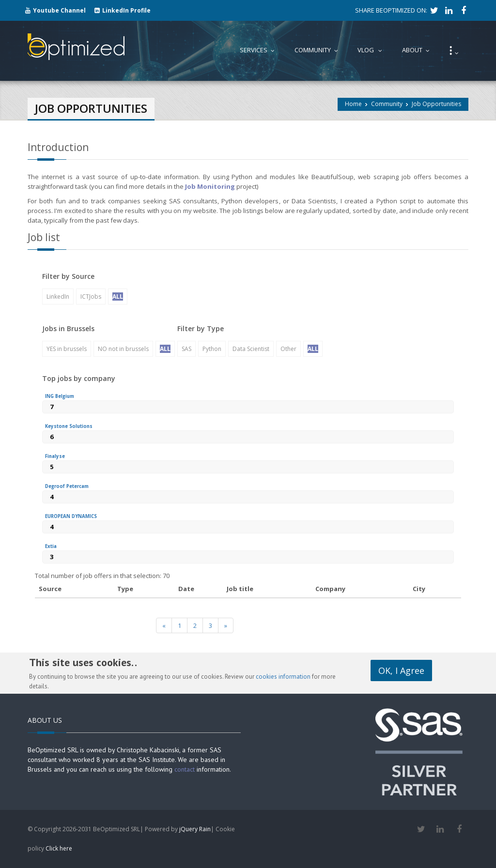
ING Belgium (60, 396)
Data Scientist (251, 349)
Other (288, 349)
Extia (51, 546)
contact (185, 769)
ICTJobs (91, 297)
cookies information (283, 677)
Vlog (372, 50)
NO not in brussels (123, 349)
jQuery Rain (195, 829)
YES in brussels (67, 349)
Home (353, 104)
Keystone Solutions (69, 426)
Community (387, 104)
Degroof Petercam (67, 486)
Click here (59, 848)
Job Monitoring (210, 186)
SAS (186, 349)
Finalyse (55, 456)
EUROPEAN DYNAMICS (71, 516)
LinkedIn (58, 297)
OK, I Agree (401, 666)
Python (212, 349)
